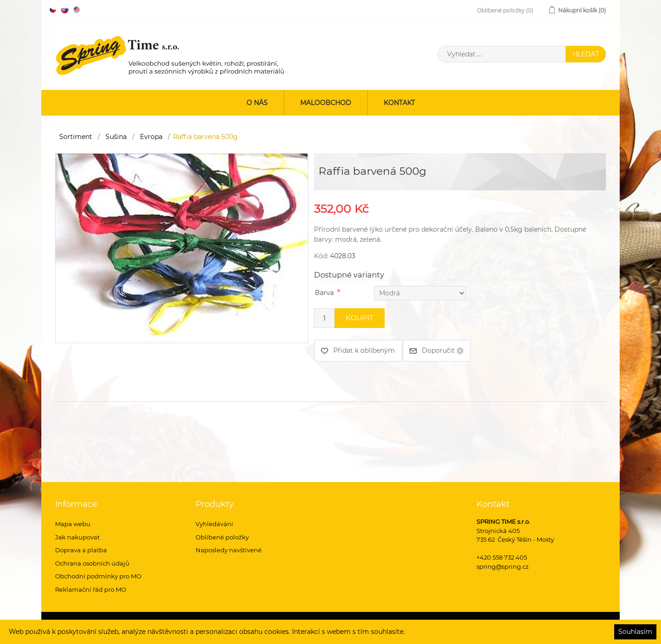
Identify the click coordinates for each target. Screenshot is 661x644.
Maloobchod (326, 103)
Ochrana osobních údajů (92, 563)
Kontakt (399, 103)
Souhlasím (635, 632)
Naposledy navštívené (229, 550)
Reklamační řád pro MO (91, 589)
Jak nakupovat (77, 537)
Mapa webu (73, 524)
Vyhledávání (214, 524)
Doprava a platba (81, 550)
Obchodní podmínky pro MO (98, 576)
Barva (324, 293)
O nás (257, 103)
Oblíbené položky (222, 537)
